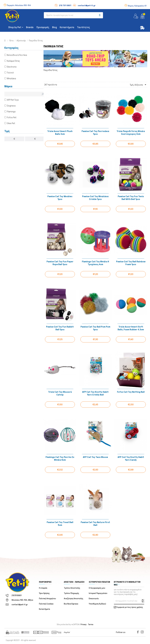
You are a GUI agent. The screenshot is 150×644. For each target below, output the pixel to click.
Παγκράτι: (19, 5)
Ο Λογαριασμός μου (97, 588)
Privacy (83, 625)
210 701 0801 (63, 5)
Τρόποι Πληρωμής (71, 593)
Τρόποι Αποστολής (72, 588)
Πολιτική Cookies (46, 604)
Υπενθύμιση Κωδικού (98, 604)
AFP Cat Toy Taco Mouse (95, 457)
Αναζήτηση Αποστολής (74, 599)
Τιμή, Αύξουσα (139, 85)
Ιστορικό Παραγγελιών (98, 593)
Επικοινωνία (94, 599)
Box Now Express (71, 604)
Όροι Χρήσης (44, 593)
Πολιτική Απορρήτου (47, 599)
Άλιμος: (137, 6)
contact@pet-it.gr (84, 5)
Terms (91, 625)
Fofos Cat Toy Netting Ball (131, 392)
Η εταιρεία (43, 588)
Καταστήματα (44, 609)
